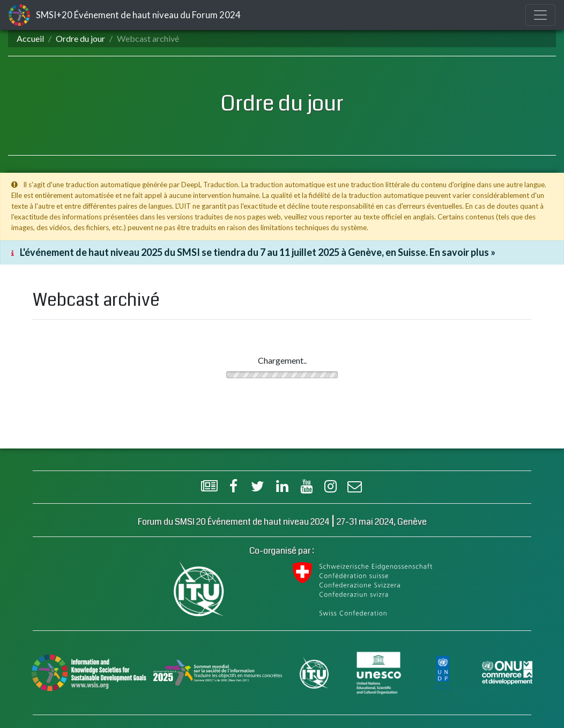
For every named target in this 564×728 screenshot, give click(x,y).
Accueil (30, 38)
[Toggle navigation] (540, 15)
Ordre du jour (80, 38)
